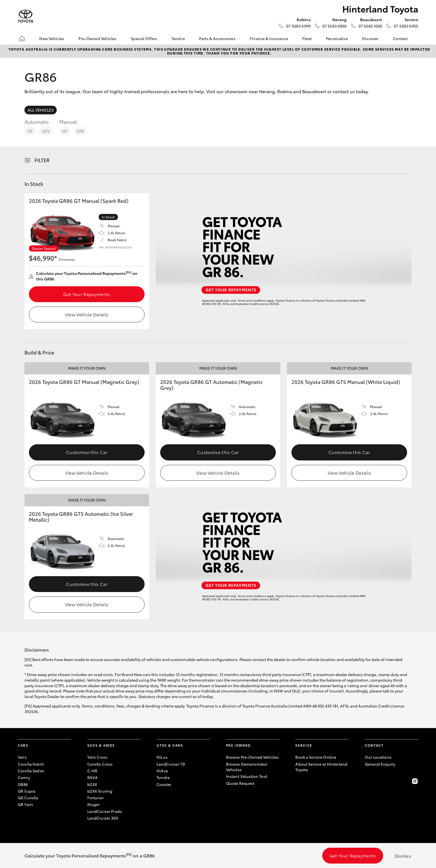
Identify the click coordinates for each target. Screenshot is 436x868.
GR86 (23, 784)
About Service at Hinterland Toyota (321, 767)
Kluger (94, 804)
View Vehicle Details (87, 314)
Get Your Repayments (87, 294)
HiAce (162, 771)
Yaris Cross (98, 757)
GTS (46, 131)
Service (178, 38)
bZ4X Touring (100, 791)
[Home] (22, 38)
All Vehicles (41, 110)
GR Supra (27, 791)
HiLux (162, 757)
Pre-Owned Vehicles (97, 38)
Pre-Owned (238, 745)
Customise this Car (87, 452)
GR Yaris (25, 804)
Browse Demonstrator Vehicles (247, 767)
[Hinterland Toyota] (26, 16)
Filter (42, 160)
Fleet (307, 38)
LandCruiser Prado (105, 811)
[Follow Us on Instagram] (415, 781)
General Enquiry (380, 764)
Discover (370, 38)
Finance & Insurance (269, 38)
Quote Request (240, 783)
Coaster (164, 784)
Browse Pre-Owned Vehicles (252, 757)
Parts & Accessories (217, 38)
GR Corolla (28, 798)
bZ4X (92, 784)
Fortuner (96, 798)
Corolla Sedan (31, 771)
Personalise (337, 38)
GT (30, 131)
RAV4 (92, 777)
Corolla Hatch (31, 764)
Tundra (163, 777)
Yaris (22, 757)
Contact (400, 38)
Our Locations (378, 757)
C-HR (92, 771)
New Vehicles (52, 38)
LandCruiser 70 (171, 764)
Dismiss (403, 856)
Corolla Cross (100, 764)
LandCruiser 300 (103, 818)
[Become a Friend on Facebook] (368, 781)
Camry (24, 777)
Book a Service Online (316, 757)
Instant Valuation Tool (247, 776)
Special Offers (144, 38)
